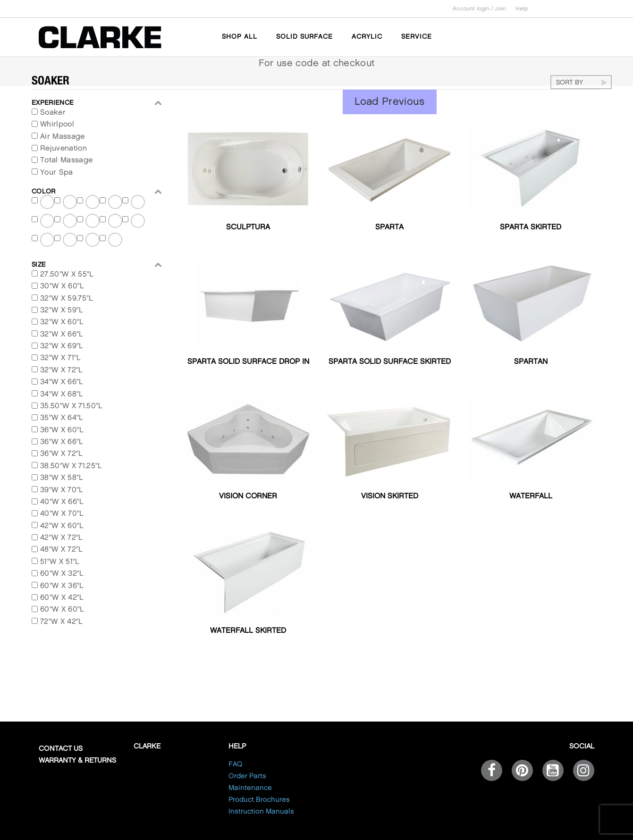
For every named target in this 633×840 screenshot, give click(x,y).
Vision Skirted (390, 496)
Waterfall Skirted (248, 631)
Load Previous (390, 102)
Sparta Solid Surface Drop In (248, 362)
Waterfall (531, 496)
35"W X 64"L (62, 418)
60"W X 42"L (62, 598)
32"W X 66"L (62, 334)
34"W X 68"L (62, 394)
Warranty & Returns (77, 761)
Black (116, 239)
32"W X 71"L (61, 358)
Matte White (93, 204)
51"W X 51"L (60, 562)
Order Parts (247, 776)
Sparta (389, 227)
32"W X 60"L (62, 322)
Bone (70, 239)
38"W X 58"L (62, 478)
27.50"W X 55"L (67, 274)
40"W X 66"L (62, 502)
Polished (70, 221)
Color (97, 191)
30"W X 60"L (62, 286)
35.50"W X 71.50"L (71, 406)
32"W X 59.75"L (67, 298)
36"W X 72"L (62, 454)
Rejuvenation (63, 148)
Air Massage (63, 137)
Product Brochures (259, 800)
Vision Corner (248, 496)
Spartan (531, 362)
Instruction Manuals (261, 812)
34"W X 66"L (62, 382)
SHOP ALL (240, 37)
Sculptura (248, 227)
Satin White (48, 223)
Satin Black (116, 204)
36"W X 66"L (62, 442)
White (138, 221)
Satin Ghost (138, 204)
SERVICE (417, 37)
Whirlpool (57, 124)
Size (97, 265)
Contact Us (61, 749)
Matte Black (48, 204)
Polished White (116, 223)
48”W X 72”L (62, 550)
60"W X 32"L (62, 574)
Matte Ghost (70, 204)
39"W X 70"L (62, 490)
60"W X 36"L (62, 586)
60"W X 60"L (62, 609)
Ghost (93, 221)
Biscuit (48, 239)
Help (522, 9)
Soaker (53, 113)
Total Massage (66, 160)
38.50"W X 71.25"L (71, 466)
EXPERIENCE (97, 103)
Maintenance (250, 788)
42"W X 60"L (62, 526)
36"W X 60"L (62, 430)
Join (500, 9)
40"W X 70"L (62, 514)
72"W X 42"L (62, 622)
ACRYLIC (367, 37)
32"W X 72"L (62, 370)
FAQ (236, 764)
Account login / (474, 9)
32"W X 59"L (62, 310)
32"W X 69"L (62, 346)
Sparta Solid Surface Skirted (390, 362)
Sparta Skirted (531, 227)
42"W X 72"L (62, 538)
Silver (93, 239)
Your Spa (57, 172)
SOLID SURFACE (304, 37)
